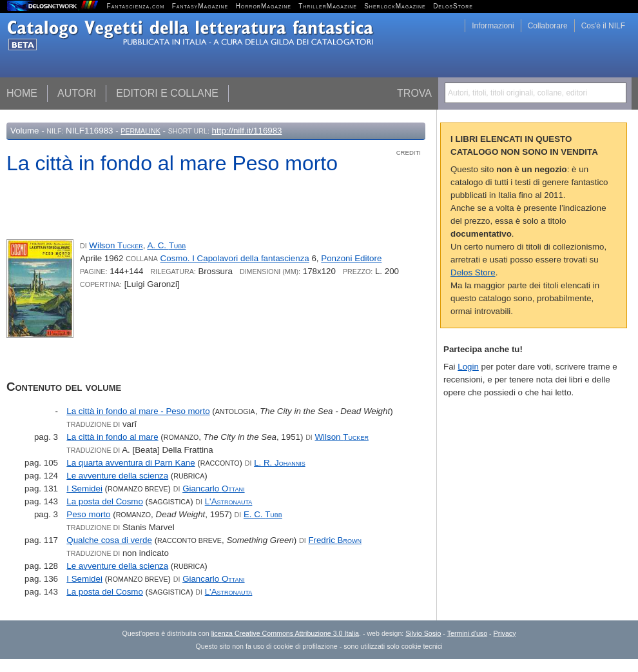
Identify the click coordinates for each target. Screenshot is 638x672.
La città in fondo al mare (112, 437)
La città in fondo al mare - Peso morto (138, 411)
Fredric (335, 540)
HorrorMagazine (264, 6)
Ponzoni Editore (351, 258)
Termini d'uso (467, 633)
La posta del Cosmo (105, 501)
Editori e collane (167, 93)
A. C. (166, 245)
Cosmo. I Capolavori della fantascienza (235, 258)
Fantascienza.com (136, 6)
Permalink (140, 131)
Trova (414, 93)
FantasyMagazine (200, 6)
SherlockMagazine (395, 6)
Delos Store (473, 272)
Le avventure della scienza (117, 476)
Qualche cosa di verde (109, 540)
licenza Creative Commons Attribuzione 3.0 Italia (285, 633)
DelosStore (453, 6)
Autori (77, 93)
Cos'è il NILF (603, 26)
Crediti (409, 153)
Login (468, 367)
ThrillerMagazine (328, 6)
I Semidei (84, 489)
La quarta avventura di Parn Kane (130, 463)
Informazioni (493, 26)
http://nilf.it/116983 (247, 131)
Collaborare (548, 26)
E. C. (263, 514)
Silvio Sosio (423, 633)
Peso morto (88, 514)
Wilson (116, 245)
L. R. (280, 463)
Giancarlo (213, 489)
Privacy (505, 633)
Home (22, 93)
